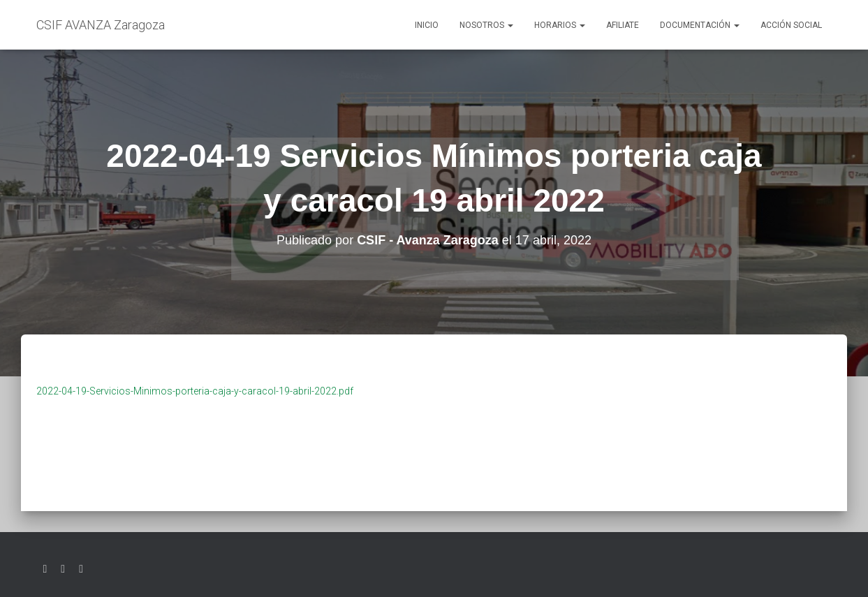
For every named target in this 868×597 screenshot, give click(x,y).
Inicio (427, 25)
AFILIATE (623, 25)
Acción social (791, 25)
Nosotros (486, 25)
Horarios (560, 25)
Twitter (45, 569)
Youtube (81, 569)
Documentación (700, 25)
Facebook (63, 569)
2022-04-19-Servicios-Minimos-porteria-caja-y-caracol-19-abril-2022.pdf (195, 391)
